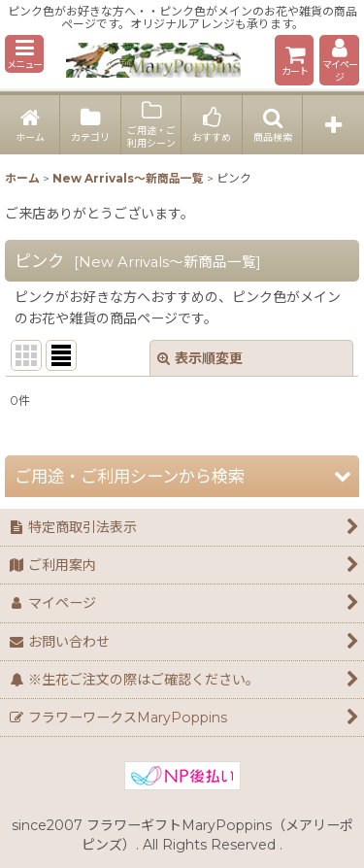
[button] (24, 54)
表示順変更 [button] (200, 358)
